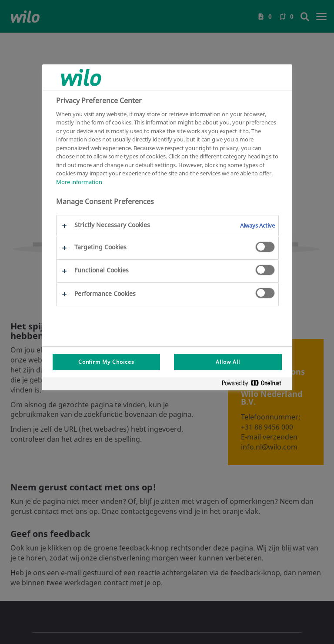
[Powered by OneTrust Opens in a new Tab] (255, 385)
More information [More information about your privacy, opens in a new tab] (79, 182)
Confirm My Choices (106, 362)
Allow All (228, 362)
